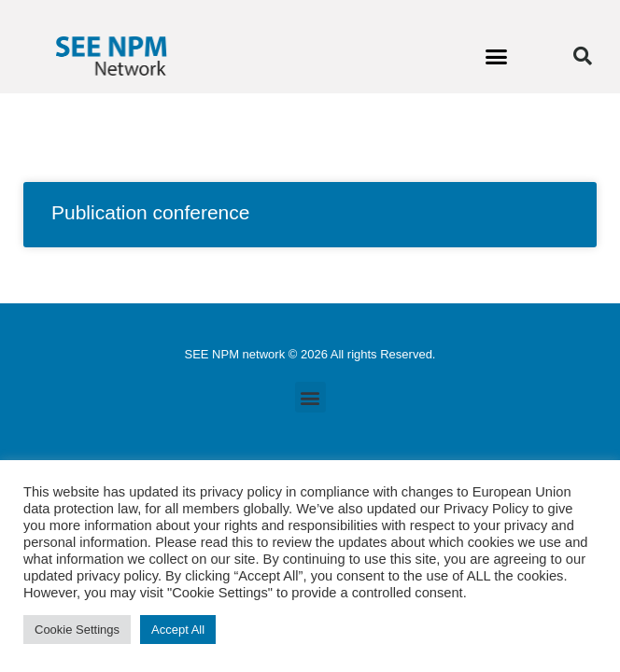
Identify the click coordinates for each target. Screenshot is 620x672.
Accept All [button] (178, 630)
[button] (497, 56)
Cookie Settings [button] (77, 630)
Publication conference (150, 212)
